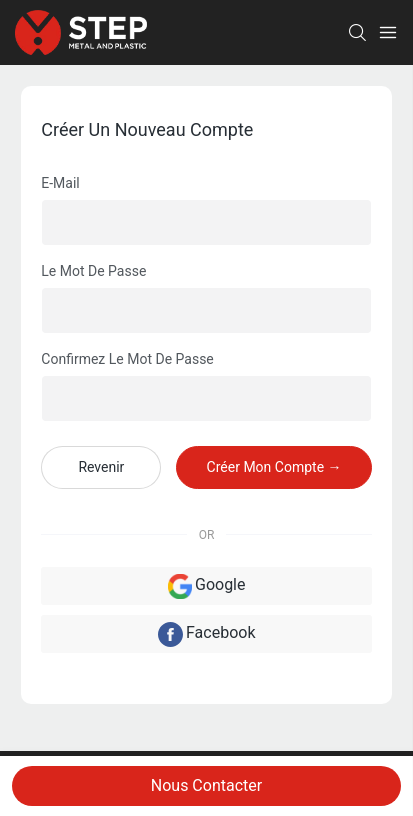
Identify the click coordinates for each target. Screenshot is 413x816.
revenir (101, 467)
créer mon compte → (274, 467)
